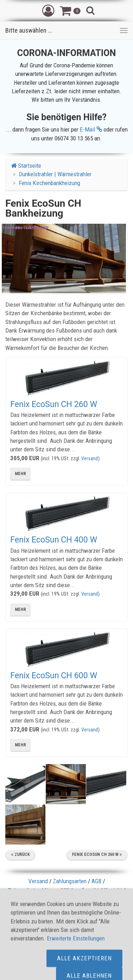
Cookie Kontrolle (93, 899)
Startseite (26, 166)
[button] (48, 10)
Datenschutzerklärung (33, 890)
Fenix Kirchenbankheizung (49, 183)
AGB (96, 881)
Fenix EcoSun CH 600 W (54, 676)
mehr (20, 474)
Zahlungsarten (70, 881)
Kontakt (113, 890)
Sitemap (59, 899)
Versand (90, 459)
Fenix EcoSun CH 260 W (54, 404)
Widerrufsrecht (81, 890)
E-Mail (91, 129)
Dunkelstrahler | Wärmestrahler (55, 174)
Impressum (31, 899)
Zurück (20, 854)
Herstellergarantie (66, 908)
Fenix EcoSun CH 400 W (54, 540)
